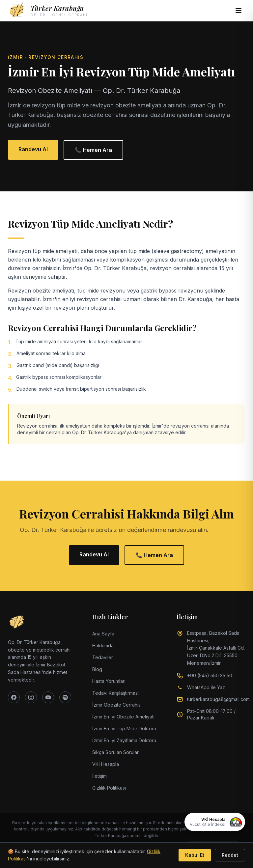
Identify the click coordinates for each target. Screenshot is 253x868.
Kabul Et (195, 855)
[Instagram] (31, 697)
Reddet (230, 855)
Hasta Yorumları (109, 681)
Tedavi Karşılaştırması (115, 693)
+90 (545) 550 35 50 (210, 675)
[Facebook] (14, 697)
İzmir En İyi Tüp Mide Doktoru (124, 728)
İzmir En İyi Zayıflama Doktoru (124, 740)
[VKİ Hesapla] (215, 822)
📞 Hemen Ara (93, 150)
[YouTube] (48, 697)
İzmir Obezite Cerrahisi (117, 705)
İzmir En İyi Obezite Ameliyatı (123, 717)
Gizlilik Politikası (109, 788)
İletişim (99, 776)
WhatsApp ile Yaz (206, 687)
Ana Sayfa (103, 634)
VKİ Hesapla (106, 764)
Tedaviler (103, 657)
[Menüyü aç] (239, 11)
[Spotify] (65, 697)
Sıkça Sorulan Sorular (115, 752)
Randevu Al (33, 149)
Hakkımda (103, 645)
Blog (97, 669)
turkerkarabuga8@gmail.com (218, 699)
